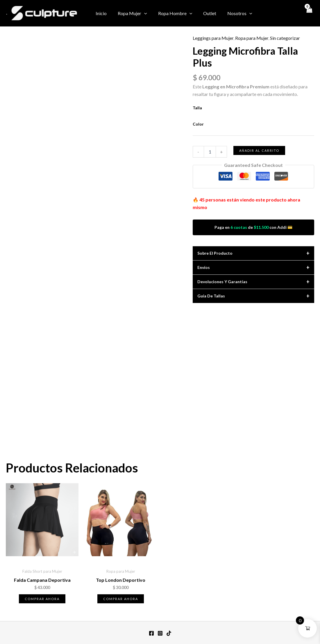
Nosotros (232, 13)
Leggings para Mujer (213, 38)
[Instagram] (277, 14)
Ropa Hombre (171, 13)
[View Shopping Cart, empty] (309, 13)
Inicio (100, 13)
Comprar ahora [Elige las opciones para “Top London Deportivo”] (121, 599)
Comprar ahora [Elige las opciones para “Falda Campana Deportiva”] (42, 599)
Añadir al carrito (259, 150)
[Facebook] (269, 14)
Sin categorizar (285, 38)
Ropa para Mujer (252, 38)
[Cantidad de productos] (210, 152)
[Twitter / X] (286, 14)
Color (198, 124)
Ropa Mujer (130, 13)
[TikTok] (295, 14)
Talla (197, 108)
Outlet (204, 13)
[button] (142, 13)
